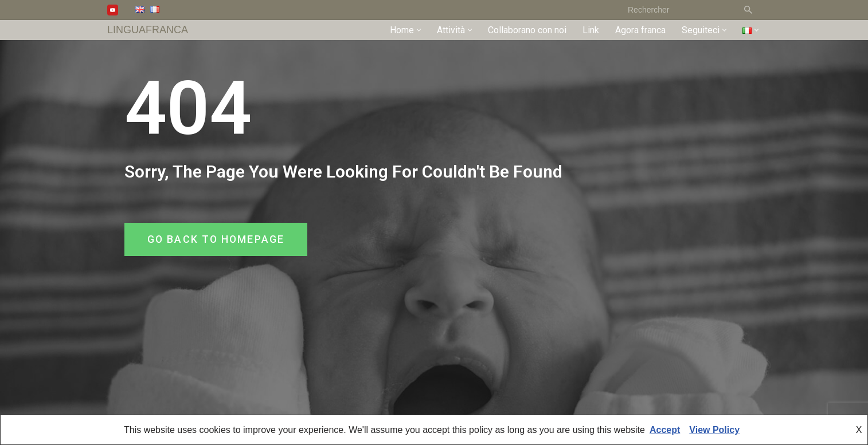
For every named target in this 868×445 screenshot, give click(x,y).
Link (591, 30)
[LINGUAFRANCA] (148, 30)
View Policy (714, 430)
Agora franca (640, 30)
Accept (665, 430)
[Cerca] (678, 10)
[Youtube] (113, 10)
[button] (419, 30)
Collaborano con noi (527, 30)
